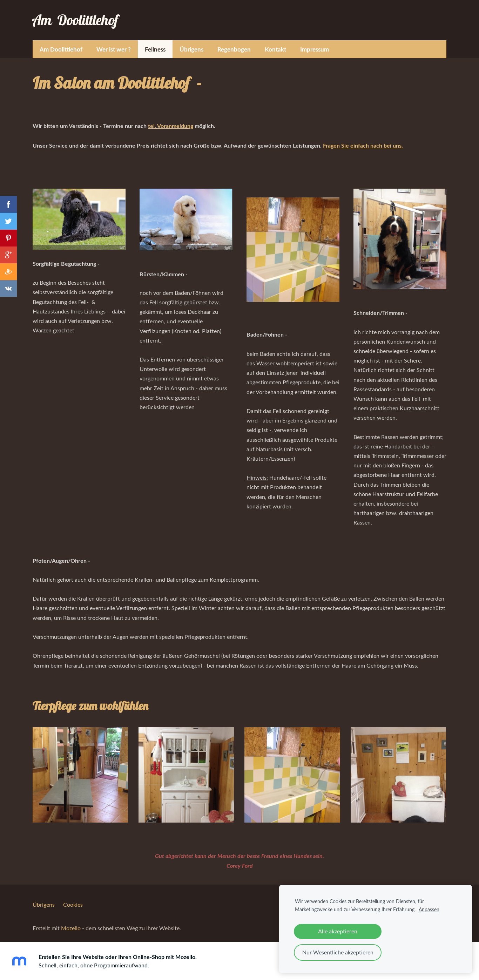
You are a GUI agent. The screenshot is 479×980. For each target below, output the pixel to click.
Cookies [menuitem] (73, 900)
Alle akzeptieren (338, 931)
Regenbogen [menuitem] (234, 44)
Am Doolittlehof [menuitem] (61, 44)
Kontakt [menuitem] (275, 44)
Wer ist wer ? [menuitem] (114, 44)
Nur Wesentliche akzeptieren (338, 952)
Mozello (71, 923)
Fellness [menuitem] (155, 44)
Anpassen (429, 909)
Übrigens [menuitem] (191, 44)
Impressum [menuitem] (315, 44)
